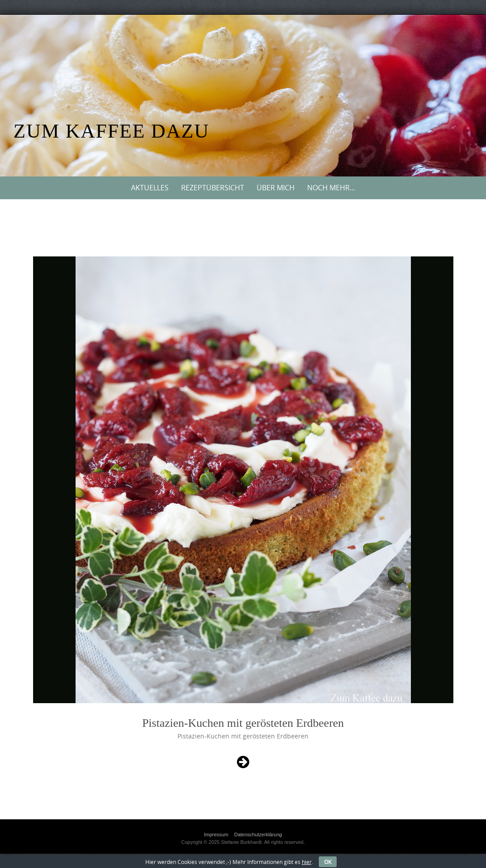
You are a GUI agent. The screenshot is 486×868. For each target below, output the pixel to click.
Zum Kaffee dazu (111, 131)
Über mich (276, 188)
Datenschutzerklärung (258, 834)
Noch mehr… (331, 188)
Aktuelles (150, 188)
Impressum (216, 834)
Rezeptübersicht (213, 188)
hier (307, 862)
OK (328, 862)
